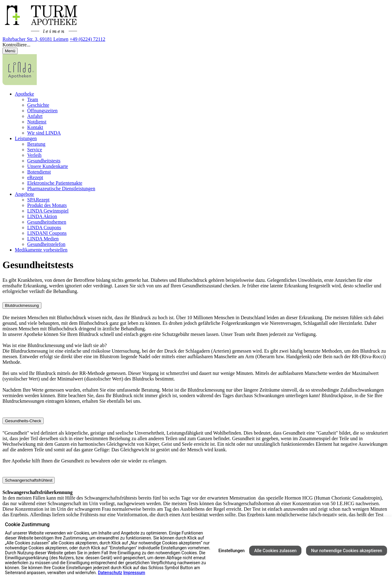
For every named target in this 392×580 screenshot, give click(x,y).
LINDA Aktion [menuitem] (42, 216)
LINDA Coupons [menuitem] (44, 228)
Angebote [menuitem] (24, 194)
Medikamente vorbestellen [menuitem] (41, 250)
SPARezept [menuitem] (38, 200)
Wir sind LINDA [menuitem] (44, 133)
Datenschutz (110, 573)
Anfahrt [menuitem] (35, 116)
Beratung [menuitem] (36, 144)
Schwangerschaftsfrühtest (29, 480)
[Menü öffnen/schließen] (10, 51)
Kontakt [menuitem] (35, 127)
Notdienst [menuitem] (37, 122)
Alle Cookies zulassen (275, 551)
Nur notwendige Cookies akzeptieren (347, 551)
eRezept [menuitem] (35, 177)
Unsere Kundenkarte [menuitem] (48, 166)
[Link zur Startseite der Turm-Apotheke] (46, 34)
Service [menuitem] (35, 150)
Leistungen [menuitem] (26, 138)
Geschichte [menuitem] (38, 105)
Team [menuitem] (33, 99)
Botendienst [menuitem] (39, 172)
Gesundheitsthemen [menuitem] (47, 222)
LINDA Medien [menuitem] (43, 239)
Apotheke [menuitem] (24, 94)
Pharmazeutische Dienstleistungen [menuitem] (61, 189)
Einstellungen (232, 551)
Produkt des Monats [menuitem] (47, 205)
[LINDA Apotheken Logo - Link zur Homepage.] (20, 83)
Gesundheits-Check (23, 421)
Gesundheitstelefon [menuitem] (46, 244)
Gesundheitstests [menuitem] (44, 161)
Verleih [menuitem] (34, 155)
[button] (196, 45)
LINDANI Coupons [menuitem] (47, 233)
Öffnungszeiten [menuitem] (42, 111)
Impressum (134, 573)
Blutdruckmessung (22, 305)
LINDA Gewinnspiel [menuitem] (48, 211)
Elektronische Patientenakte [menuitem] (55, 183)
